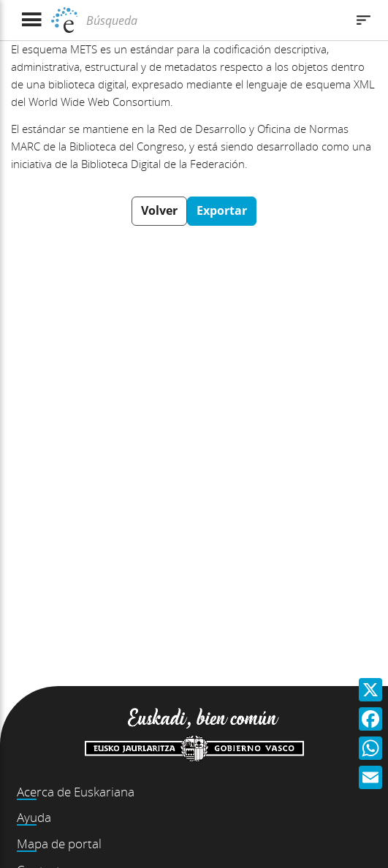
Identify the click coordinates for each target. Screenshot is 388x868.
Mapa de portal (59, 844)
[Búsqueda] (214, 20)
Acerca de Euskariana (76, 792)
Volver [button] (159, 210)
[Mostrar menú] (31, 20)
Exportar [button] (222, 210)
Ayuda (34, 817)
